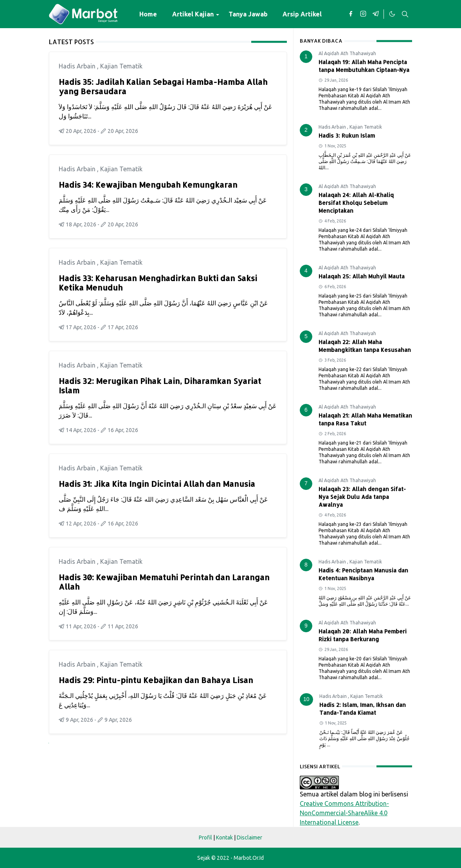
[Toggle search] (405, 14)
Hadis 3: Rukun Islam (347, 135)
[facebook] (351, 14)
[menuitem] (148, 14)
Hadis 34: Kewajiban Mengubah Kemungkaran (148, 185)
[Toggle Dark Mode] (392, 14)
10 (306, 699)
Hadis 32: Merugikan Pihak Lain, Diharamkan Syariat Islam (160, 386)
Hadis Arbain (78, 66)
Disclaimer (249, 838)
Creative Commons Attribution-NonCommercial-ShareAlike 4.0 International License (344, 813)
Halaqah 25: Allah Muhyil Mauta (362, 276)
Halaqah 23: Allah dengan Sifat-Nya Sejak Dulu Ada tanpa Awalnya (362, 497)
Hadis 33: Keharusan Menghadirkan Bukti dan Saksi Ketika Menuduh (158, 283)
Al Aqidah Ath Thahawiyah (347, 53)
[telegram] (376, 14)
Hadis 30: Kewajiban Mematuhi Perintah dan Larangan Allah (164, 582)
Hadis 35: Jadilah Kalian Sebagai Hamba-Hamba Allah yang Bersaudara (163, 86)
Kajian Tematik (121, 66)
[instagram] (363, 14)
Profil (205, 838)
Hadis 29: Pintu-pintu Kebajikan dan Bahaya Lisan (156, 680)
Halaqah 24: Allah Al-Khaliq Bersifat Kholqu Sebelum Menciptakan (356, 203)
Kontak (224, 838)
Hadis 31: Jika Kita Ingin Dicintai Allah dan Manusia (157, 484)
